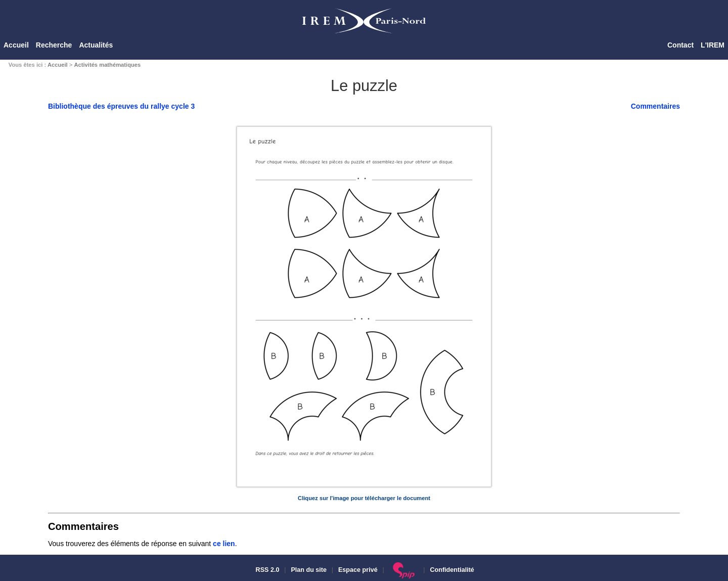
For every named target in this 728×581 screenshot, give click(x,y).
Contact (680, 45)
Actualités (96, 45)
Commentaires (655, 106)
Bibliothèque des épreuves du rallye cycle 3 (121, 106)
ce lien (224, 544)
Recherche (54, 45)
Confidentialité (452, 570)
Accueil (16, 45)
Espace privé (358, 570)
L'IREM (713, 45)
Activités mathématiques (107, 65)
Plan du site (309, 570)
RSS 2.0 (266, 570)
